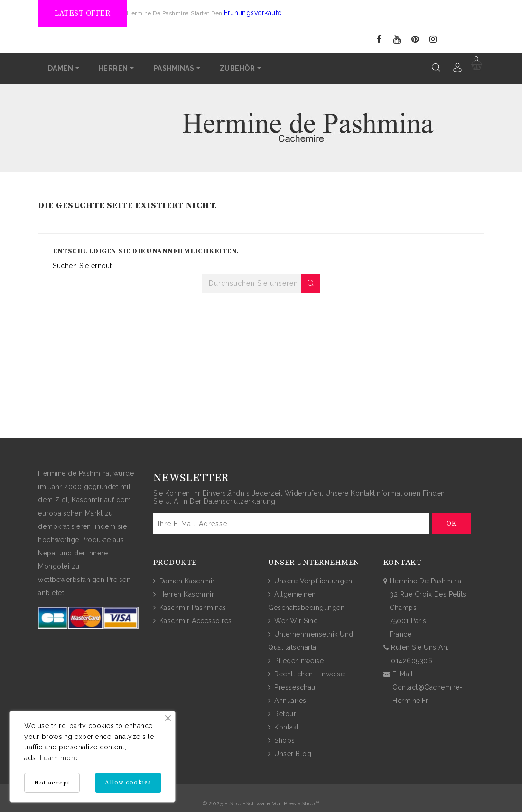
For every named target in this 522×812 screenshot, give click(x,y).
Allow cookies (128, 782)
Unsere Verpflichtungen (312, 581)
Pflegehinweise (298, 660)
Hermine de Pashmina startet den (175, 13)
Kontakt (286, 727)
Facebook (379, 40)
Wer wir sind (295, 620)
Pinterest (415, 40)
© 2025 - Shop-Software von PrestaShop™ (261, 803)
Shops (284, 740)
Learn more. (60, 758)
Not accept (52, 783)
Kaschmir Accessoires (195, 620)
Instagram (433, 40)
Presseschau (294, 687)
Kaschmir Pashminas (192, 607)
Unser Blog (292, 753)
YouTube (397, 40)
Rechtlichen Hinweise (309, 674)
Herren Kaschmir (186, 594)
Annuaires (289, 700)
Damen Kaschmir (186, 581)
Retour (284, 713)
